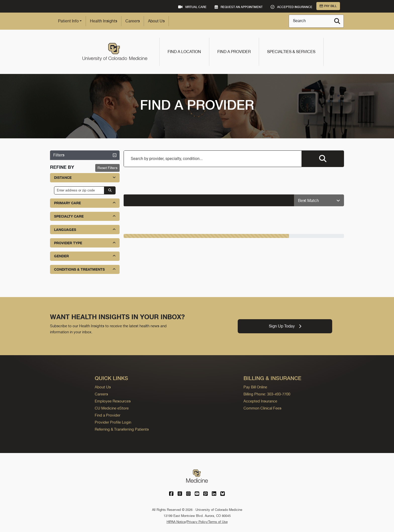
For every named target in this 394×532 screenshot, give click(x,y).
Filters (85, 155)
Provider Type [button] (85, 243)
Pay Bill (328, 6)
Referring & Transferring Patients (122, 429)
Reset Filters (107, 168)
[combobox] (213, 159)
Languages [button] (85, 230)
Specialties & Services (291, 52)
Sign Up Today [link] (285, 326)
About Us (156, 21)
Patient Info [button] (68, 21)
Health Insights (104, 21)
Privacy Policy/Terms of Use (207, 522)
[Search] (337, 21)
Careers (133, 21)
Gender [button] (85, 256)
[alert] (209, 200)
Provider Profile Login (113, 422)
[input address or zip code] (79, 190)
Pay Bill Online (255, 387)
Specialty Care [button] (85, 216)
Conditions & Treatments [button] (85, 269)
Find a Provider (234, 52)
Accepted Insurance (260, 401)
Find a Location (184, 52)
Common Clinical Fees (262, 408)
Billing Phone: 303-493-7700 (267, 394)
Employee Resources (113, 401)
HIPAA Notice (176, 522)
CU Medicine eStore (112, 408)
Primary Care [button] (85, 203)
